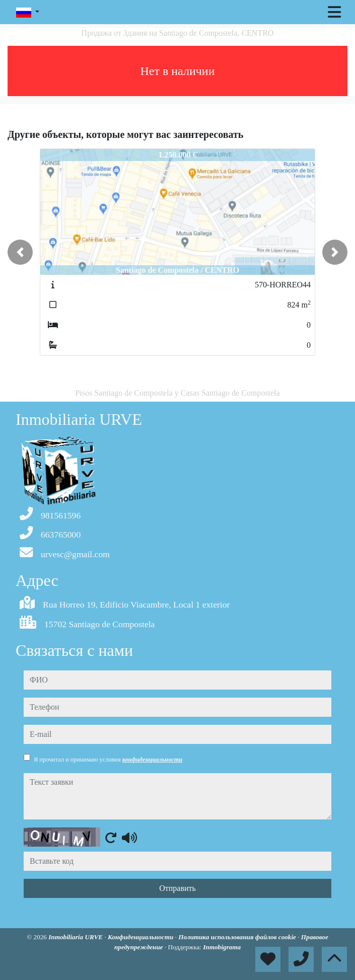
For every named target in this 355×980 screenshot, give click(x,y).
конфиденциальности (153, 760)
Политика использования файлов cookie (238, 937)
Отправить (177, 888)
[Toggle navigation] (334, 12)
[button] (20, 252)
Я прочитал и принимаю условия (108, 760)
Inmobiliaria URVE (76, 937)
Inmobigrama (222, 947)
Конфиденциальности (141, 937)
